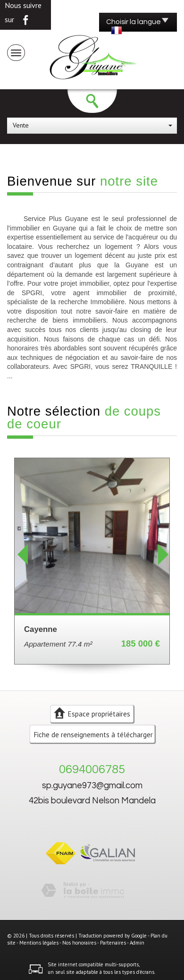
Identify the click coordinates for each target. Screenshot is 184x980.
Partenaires (113, 943)
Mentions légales (39, 943)
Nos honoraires (79, 943)
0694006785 (92, 769)
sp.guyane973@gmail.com (92, 786)
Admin (137, 943)
